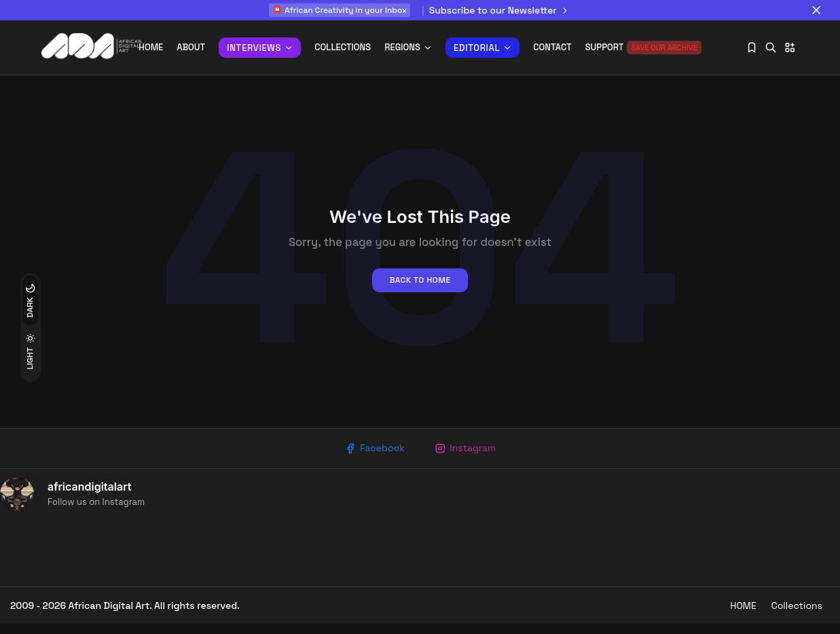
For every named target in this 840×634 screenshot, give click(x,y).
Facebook (372, 456)
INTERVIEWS (260, 48)
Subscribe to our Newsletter (500, 10)
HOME (735, 616)
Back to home (420, 287)
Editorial (482, 48)
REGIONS (408, 47)
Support (643, 48)
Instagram (468, 456)
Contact (552, 47)
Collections (343, 47)
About (191, 47)
